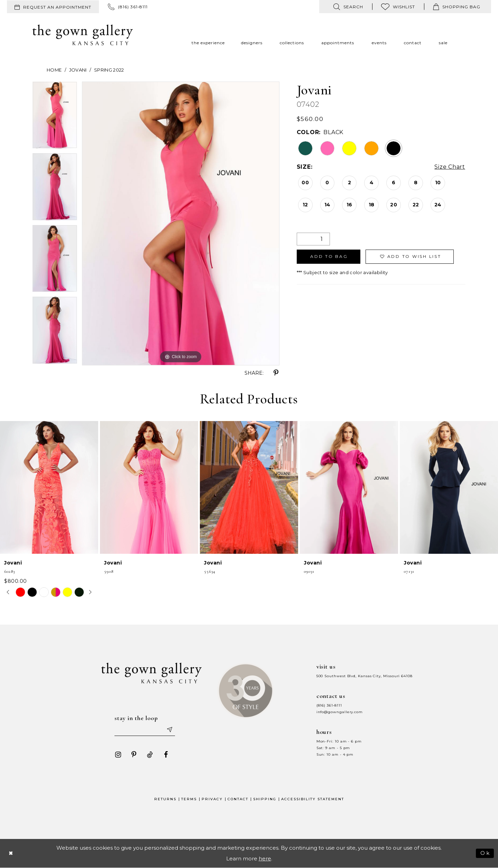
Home (54, 70)
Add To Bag (329, 257)
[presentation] (49, 488)
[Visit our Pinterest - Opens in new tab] (134, 755)
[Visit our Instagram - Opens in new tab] (118, 755)
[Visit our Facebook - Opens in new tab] (166, 755)
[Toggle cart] (457, 7)
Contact (238, 799)
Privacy (212, 799)
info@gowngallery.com (340, 712)
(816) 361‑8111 (329, 705)
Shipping (265, 799)
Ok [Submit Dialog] (485, 853)
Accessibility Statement (313, 799)
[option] (55, 118)
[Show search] (348, 7)
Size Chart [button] (450, 167)
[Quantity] (313, 239)
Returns (165, 799)
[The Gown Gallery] (83, 35)
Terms (189, 799)
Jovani (78, 70)
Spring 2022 (109, 70)
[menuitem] (53, 7)
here (265, 859)
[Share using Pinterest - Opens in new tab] (276, 373)
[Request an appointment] (53, 7)
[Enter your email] (145, 730)
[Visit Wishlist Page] (398, 7)
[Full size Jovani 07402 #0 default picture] (181, 223)
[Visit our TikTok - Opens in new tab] (150, 755)
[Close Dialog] (11, 853)
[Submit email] (169, 730)
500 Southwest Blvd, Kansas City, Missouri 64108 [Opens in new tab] (365, 676)
